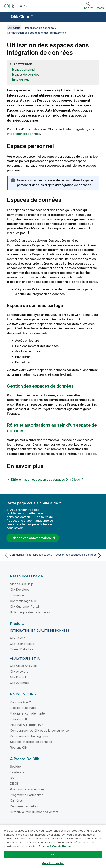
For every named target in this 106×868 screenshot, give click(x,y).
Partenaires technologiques (29, 736)
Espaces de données (25, 75)
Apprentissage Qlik (23, 601)
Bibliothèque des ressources (30, 612)
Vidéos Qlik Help (22, 584)
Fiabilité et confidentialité (27, 713)
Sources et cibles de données (31, 742)
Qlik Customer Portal (24, 607)
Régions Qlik (19, 747)
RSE (13, 778)
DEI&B (14, 784)
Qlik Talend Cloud (22, 644)
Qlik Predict (18, 677)
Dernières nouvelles (24, 806)
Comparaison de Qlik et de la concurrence (39, 730)
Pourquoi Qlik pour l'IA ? (27, 725)
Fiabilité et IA (19, 719)
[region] (53, 846)
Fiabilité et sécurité (23, 708)
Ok (53, 854)
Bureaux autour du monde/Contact (34, 812)
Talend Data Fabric (23, 649)
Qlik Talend (18, 638)
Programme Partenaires (27, 795)
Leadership (18, 772)
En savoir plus (20, 80)
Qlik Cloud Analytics (24, 666)
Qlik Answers (19, 671)
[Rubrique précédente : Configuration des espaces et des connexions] (28, 555)
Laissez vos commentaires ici (33, 538)
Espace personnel (23, 69)
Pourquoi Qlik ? (20, 702)
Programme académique (27, 789)
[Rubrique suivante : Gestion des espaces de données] (78, 555)
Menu (100, 8)
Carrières (16, 801)
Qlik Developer (20, 590)
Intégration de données (39, 28)
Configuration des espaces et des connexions (35, 33)
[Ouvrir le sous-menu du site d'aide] (6, 17)
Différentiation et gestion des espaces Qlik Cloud (46, 479)
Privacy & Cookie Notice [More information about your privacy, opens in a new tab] (55, 846)
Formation (17, 595)
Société (15, 767)
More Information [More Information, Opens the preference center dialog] (53, 863)
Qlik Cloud (22, 17)
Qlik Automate (20, 683)
